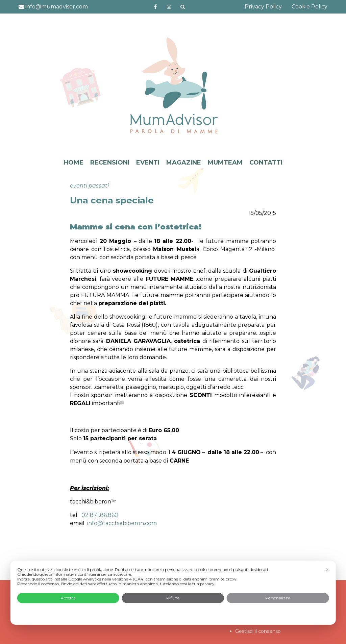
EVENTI (148, 163)
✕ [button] (327, 569)
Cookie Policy (310, 7)
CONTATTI (266, 163)
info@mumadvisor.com (53, 7)
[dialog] (173, 593)
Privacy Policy (263, 7)
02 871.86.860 (100, 515)
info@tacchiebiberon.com (122, 523)
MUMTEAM (225, 163)
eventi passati (89, 186)
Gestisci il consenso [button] (258, 631)
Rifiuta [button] (173, 598)
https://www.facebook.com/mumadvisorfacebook (155, 7)
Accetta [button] (68, 598)
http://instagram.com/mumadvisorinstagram (169, 7)
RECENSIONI (110, 163)
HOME (73, 163)
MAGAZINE (184, 163)
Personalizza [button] (278, 598)
